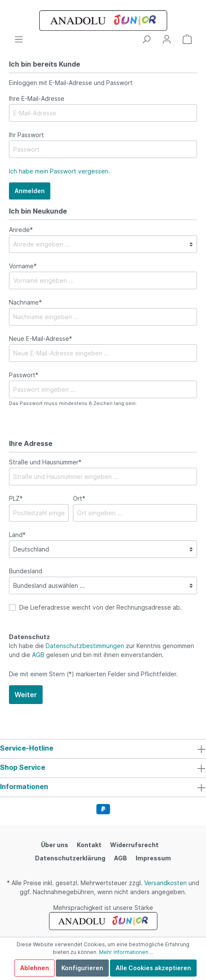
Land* (17, 535)
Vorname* (23, 266)
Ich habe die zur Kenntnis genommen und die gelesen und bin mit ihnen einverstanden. (102, 650)
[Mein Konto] (167, 39)
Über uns (55, 845)
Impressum (153, 858)
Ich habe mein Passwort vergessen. (59, 171)
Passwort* (24, 375)
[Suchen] (146, 39)
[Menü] (19, 39)
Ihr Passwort (26, 135)
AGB (38, 655)
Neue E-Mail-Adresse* (41, 339)
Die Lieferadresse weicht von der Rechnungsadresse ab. (100, 607)
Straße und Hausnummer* (45, 462)
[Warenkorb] (187, 39)
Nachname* (25, 302)
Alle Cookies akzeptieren (153, 968)
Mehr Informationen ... (126, 952)
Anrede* (21, 230)
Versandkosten (165, 883)
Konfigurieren (82, 968)
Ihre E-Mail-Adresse (37, 98)
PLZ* (16, 498)
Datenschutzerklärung (70, 858)
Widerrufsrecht (134, 845)
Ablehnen (35, 968)
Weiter (26, 695)
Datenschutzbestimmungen (85, 646)
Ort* (79, 498)
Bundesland (26, 571)
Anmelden (30, 191)
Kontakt (89, 845)
